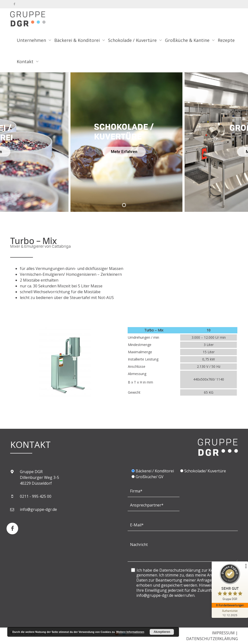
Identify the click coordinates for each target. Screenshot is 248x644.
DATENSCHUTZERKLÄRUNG (212, 639)
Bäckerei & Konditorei (78, 40)
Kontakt (26, 61)
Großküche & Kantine (188, 40)
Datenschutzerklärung (180, 570)
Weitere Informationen (130, 632)
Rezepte (226, 40)
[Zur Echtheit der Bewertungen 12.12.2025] (230, 613)
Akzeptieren (162, 632)
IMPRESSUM (223, 633)
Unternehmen (32, 40)
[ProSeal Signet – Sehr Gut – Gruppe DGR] (230, 583)
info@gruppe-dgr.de (38, 509)
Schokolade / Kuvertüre (133, 40)
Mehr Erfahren (124, 152)
